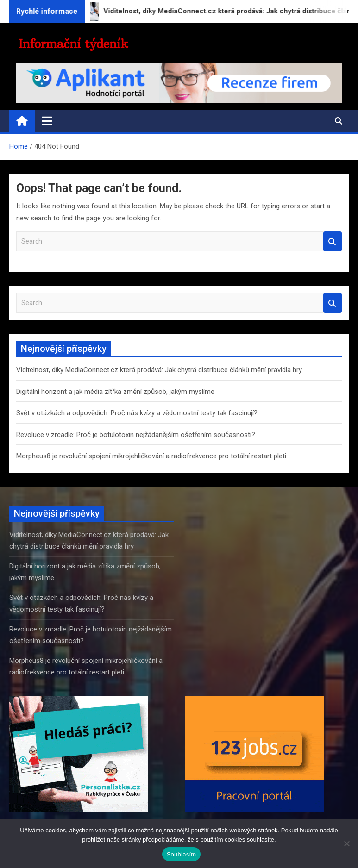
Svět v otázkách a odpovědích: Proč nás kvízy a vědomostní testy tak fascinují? (137, 413)
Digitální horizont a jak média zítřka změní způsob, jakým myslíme (115, 392)
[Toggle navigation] (47, 121)
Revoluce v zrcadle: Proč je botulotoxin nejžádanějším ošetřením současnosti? (136, 435)
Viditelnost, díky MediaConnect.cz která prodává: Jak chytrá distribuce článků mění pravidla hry (159, 370)
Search (333, 241)
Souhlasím (182, 854)
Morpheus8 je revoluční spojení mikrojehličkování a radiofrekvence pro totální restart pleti (151, 456)
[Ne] (346, 843)
